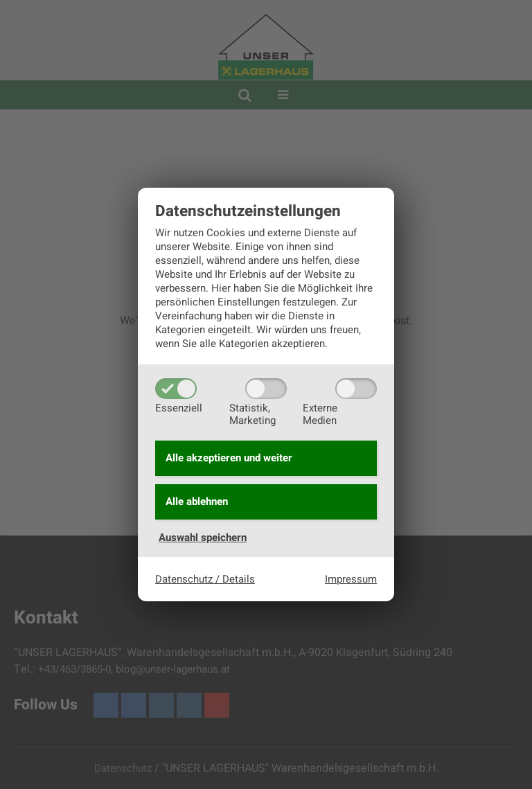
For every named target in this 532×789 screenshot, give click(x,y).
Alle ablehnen (197, 503)
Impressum (351, 580)
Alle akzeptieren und (229, 457)
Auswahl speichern (203, 540)
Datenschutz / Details (205, 580)
